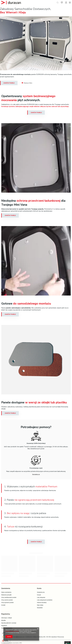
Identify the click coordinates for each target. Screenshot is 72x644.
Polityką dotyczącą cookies (12, 631)
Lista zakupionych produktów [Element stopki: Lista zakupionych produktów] (45, 600)
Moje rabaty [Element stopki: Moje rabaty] (40, 605)
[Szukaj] (58, 3)
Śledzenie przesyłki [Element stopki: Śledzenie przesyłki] (6, 595)
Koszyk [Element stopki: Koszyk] (39, 595)
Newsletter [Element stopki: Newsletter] (40, 608)
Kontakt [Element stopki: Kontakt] (3, 605)
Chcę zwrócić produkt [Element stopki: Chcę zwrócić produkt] (7, 600)
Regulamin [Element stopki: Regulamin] (4, 626)
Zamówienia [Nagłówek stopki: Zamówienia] (6, 588)
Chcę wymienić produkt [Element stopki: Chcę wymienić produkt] (7, 603)
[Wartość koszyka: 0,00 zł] (66, 3)
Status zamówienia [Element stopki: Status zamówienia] (6, 592)
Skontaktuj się (36, 474)
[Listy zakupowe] (62, 3)
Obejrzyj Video (27, 83)
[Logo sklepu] (11, 3)
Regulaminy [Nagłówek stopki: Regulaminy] (6, 614)
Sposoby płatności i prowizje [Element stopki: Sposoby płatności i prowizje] (9, 623)
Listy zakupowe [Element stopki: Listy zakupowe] (41, 597)
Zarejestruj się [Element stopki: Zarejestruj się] (41, 592)
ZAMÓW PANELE (9, 83)
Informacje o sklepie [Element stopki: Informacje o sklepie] (7, 618)
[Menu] (70, 3)
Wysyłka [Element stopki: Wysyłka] (3, 620)
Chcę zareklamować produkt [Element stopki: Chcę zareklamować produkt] (9, 597)
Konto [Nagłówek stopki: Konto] (39, 588)
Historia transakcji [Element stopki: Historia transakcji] (42, 603)
